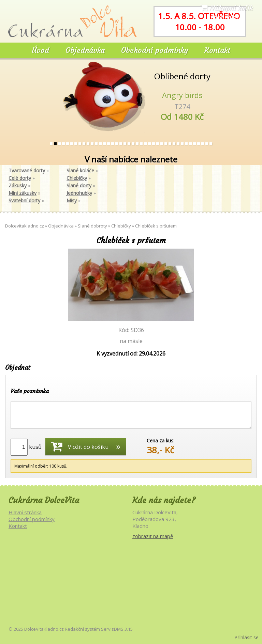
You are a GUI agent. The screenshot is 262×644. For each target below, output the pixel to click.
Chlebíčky (77, 178)
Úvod (40, 50)
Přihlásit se (246, 637)
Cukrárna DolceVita (44, 500)
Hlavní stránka (25, 512)
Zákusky (18, 185)
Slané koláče (80, 170)
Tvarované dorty (27, 170)
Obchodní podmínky (155, 50)
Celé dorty (20, 178)
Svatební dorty (24, 200)
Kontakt (217, 50)
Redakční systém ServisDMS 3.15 (99, 629)
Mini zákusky (23, 193)
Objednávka (85, 50)
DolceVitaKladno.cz (44, 629)
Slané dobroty (92, 226)
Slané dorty (79, 185)
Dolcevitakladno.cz (25, 226)
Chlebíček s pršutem (156, 226)
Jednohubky (79, 193)
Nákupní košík (227, 8)
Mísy (72, 200)
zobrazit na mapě (153, 536)
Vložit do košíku (80, 446)
